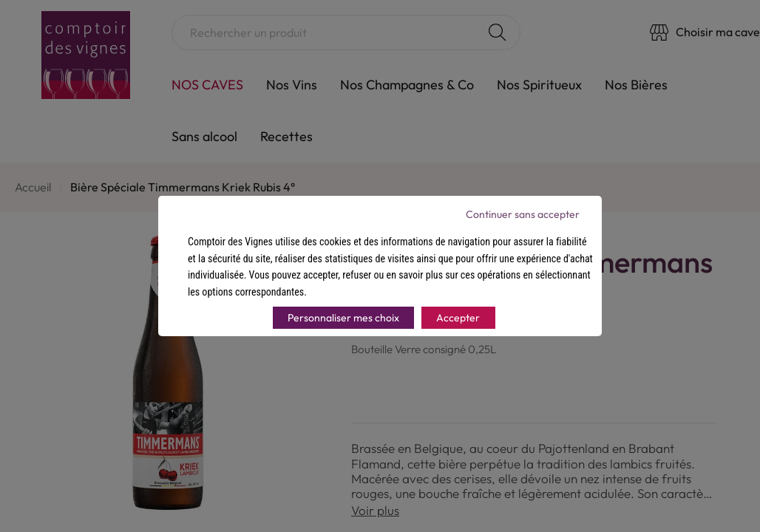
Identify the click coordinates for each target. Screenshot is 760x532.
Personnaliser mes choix (343, 318)
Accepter (458, 318)
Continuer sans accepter (523, 214)
